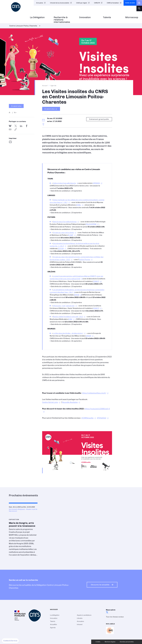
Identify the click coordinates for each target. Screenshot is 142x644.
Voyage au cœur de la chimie (63, 233)
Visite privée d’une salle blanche (64, 183)
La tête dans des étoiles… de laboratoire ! (68, 333)
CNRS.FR (97, 3)
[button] (10, 641)
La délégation (55, 615)
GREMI (77, 295)
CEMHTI (96, 281)
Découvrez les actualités (100, 585)
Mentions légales (110, 642)
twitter (107, 612)
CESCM (61, 249)
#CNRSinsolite (88, 418)
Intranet (80, 624)
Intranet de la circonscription (60, 3)
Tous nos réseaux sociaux (115, 617)
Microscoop (132, 17)
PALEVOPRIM (91, 224)
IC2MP (71, 235)
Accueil (45, 86)
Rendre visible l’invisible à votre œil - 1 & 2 (68, 317)
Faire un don (130, 3)
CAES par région (82, 3)
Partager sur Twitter (16, 126)
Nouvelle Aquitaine (70, 402)
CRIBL (79, 205)
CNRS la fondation (113, 3)
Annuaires (40, 3)
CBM (70, 319)
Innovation (85, 17)
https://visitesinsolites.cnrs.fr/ (94, 393)
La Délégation (37, 17)
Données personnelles (127, 642)
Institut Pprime (85, 260)
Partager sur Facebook (27, 126)
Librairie (80, 618)
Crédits (98, 642)
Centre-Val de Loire (50, 402)
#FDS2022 (102, 418)
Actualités (53, 624)
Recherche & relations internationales (62, 20)
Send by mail (10, 129)
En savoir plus (16, 106)
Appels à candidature (84, 615)
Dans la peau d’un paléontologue (65, 222)
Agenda (53, 86)
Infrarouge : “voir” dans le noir (64, 306)
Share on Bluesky (10, 126)
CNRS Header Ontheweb (139, 3)
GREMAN (96, 183)
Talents (107, 17)
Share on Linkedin (21, 126)
